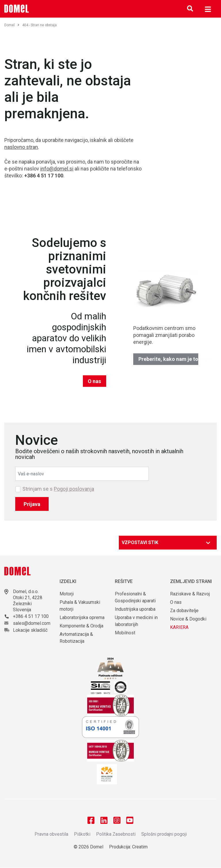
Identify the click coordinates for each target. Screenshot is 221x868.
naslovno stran (21, 147)
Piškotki (82, 834)
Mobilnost (125, 633)
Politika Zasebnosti (116, 834)
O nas (94, 381)
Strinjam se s (58, 489)
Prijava (32, 504)
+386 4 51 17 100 (31, 616)
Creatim (140, 847)
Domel (12, 25)
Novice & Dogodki (188, 619)
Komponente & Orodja (81, 626)
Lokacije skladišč (30, 630)
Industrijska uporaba (135, 609)
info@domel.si (57, 169)
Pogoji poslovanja (74, 489)
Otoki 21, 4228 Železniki (28, 601)
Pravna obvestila (51, 834)
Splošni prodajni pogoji (164, 834)
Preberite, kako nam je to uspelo (168, 359)
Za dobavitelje (184, 611)
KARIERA (179, 627)
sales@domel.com (32, 623)
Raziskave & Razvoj (190, 594)
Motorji (67, 594)
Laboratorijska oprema (82, 617)
